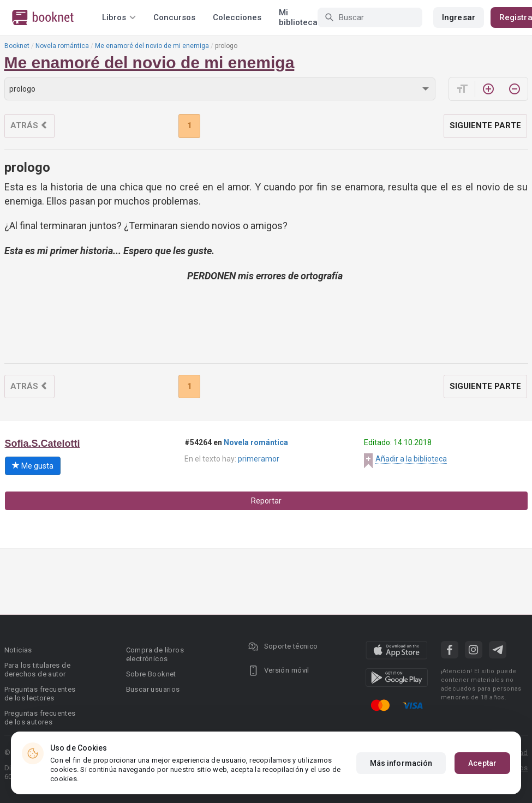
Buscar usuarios (153, 689)
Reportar (266, 501)
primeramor (259, 459)
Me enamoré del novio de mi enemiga (152, 46)
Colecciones (237, 17)
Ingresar (459, 17)
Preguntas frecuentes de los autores (40, 718)
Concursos (174, 17)
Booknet (17, 46)
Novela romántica (62, 46)
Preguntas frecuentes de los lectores (40, 694)
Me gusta (33, 466)
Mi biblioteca (298, 17)
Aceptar (482, 763)
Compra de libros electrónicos (155, 654)
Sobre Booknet (151, 674)
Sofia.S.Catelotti (43, 444)
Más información (401, 763)
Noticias (18, 650)
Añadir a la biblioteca (411, 459)
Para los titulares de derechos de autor (37, 670)
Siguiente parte (485, 125)
